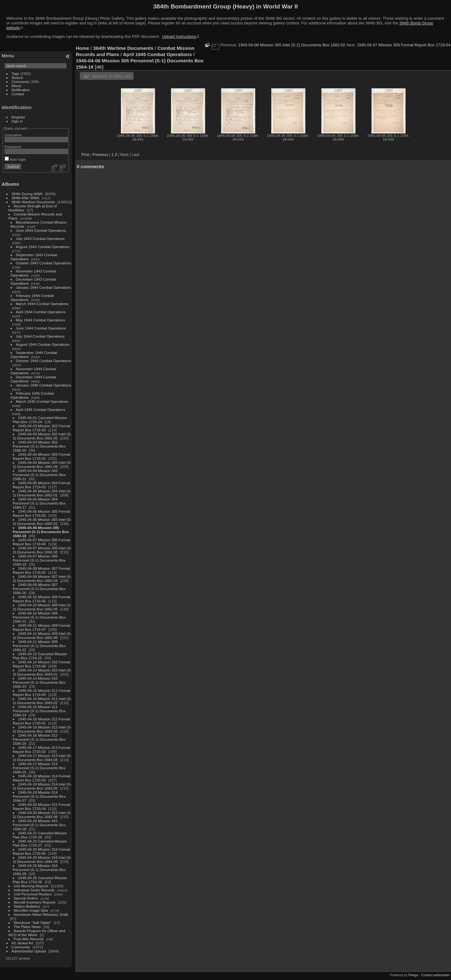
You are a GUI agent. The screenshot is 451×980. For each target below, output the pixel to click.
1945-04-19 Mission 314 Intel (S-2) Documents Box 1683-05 (42, 786)
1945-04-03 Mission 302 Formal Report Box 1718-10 (41, 428)
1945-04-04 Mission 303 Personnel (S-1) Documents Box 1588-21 (39, 475)
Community (21, 947)
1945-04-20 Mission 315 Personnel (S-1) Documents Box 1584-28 (39, 825)
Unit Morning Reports (31, 886)
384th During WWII (27, 194)
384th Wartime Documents (33, 202)
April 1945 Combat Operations (41, 410)
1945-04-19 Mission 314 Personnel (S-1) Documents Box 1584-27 (39, 796)
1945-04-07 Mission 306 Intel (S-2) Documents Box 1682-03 (42, 550)
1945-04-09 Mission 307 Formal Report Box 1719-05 (41, 570)
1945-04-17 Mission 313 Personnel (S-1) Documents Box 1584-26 (39, 768)
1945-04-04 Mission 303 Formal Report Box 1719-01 (41, 456)
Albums (10, 184)
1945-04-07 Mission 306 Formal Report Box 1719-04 (41, 542)
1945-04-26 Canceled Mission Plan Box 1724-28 (40, 880)
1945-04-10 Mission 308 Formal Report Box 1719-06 (41, 599)
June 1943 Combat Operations (41, 230)
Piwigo (413, 975)
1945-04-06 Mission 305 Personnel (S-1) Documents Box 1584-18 (41, 532)
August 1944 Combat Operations (43, 344)
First (85, 155)
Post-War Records (29, 939)
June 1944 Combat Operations (41, 328)
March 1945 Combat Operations (42, 401)
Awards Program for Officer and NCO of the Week (37, 933)
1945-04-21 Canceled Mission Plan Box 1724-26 (40, 835)
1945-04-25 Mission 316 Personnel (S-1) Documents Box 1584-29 (39, 870)
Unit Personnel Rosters (33, 894)
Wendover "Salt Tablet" (33, 923)
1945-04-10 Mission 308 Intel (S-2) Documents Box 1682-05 (42, 607)
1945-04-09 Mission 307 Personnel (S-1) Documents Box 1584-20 (39, 589)
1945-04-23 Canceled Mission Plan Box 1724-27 (40, 843)
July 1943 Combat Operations (40, 239)
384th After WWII (26, 198)
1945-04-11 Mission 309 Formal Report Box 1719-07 (41, 627)
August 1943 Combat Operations (43, 247)
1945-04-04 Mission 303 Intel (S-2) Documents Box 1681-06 (42, 464)
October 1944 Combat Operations (44, 361)
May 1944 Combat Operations (41, 320)
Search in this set (111, 76)
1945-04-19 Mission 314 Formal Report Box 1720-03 (41, 778)
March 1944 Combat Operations (42, 304)
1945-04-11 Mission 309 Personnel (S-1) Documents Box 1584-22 (39, 646)
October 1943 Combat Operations (44, 263)
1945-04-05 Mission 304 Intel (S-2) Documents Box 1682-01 (42, 493)
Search (17, 78)
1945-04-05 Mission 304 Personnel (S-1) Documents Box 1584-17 (39, 503)
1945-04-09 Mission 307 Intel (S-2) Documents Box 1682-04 (42, 578)
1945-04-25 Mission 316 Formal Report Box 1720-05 (41, 851)
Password (13, 147)
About (16, 86)
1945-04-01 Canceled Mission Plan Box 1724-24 (40, 420)
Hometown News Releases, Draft (41, 914)
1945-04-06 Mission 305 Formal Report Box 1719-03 (41, 513)
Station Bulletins (27, 906)
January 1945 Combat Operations (44, 385)
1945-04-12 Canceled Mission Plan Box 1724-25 (40, 656)
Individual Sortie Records (34, 890)
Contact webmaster (435, 975)
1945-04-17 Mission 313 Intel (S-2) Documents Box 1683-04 (42, 758)
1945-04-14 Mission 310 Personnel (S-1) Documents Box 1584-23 (39, 682)
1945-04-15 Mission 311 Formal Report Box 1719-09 (41, 692)
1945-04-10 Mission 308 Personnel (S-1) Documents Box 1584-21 (39, 617)
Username (13, 135)
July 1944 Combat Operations (40, 336)
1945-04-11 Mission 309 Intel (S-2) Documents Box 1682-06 (42, 635)
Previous (100, 155)
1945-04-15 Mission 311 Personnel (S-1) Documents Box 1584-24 (39, 711)
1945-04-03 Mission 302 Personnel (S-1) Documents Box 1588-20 (39, 446)
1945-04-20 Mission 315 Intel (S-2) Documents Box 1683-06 (42, 815)
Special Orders (26, 898)
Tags (16, 73)
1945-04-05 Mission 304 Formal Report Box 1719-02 (41, 485)
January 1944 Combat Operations (44, 287)
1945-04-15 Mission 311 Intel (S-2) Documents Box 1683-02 (42, 701)
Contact (18, 94)
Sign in (17, 121)
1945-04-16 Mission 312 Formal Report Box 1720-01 (41, 721)
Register (18, 117)
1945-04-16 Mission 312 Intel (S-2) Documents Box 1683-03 (42, 729)
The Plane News (27, 927)
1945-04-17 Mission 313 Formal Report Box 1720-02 (41, 749)
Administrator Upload (29, 951)
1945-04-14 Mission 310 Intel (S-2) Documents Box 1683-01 (42, 672)
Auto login (15, 159)
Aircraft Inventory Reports (35, 902)
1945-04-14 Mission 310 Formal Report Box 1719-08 (41, 664)
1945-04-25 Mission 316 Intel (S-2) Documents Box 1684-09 (42, 859)
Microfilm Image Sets (31, 910)
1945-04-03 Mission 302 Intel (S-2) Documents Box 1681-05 (42, 436)
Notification (21, 90)
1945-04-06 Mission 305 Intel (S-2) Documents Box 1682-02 (42, 521)
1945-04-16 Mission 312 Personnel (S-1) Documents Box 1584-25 (39, 739)
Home (83, 48)
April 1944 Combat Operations (41, 312)
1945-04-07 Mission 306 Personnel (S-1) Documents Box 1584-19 (39, 560)
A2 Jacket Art (22, 943)
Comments (21, 82)
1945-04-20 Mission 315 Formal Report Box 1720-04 (41, 806)
